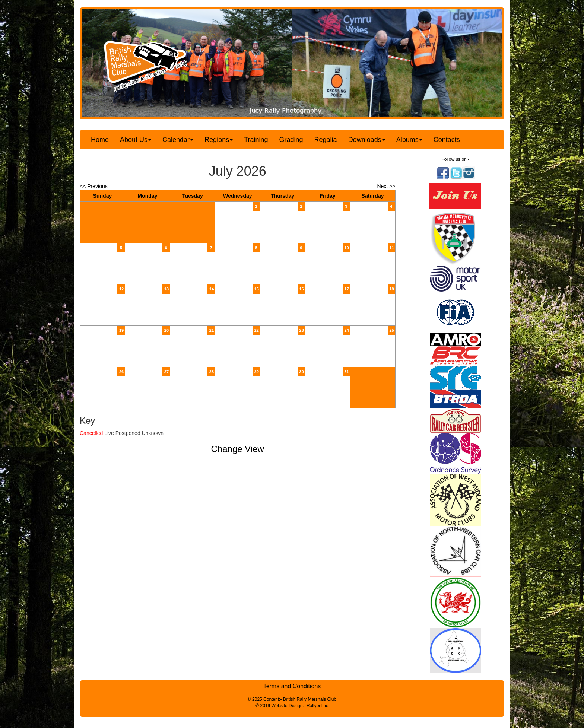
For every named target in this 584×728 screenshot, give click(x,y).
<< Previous (94, 186)
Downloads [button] (367, 140)
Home (100, 140)
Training (256, 140)
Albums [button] (409, 140)
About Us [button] (136, 140)
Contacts (447, 140)
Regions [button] (219, 140)
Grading (291, 140)
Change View (238, 449)
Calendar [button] (178, 140)
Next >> (386, 186)
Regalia (326, 140)
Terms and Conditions (292, 686)
